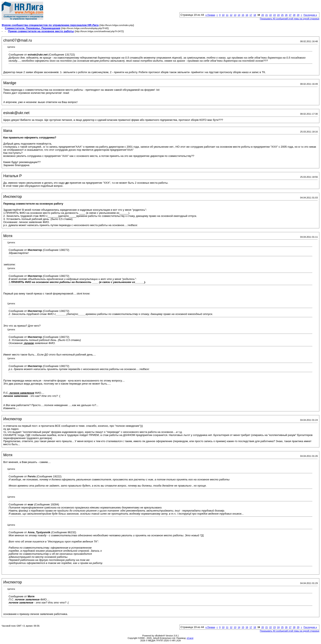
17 (251, 15)
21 (267, 15)
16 (247, 15)
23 (274, 15)
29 (298, 15)
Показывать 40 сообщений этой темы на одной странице (290, 19)
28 (294, 15)
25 (282, 15)
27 (290, 15)
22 (270, 15)
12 (231, 15)
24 (278, 15)
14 (239, 15)
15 (243, 15)
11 (227, 15)
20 (263, 15)
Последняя (310, 15)
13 (235, 15)
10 (223, 15)
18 (255, 15)
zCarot (190, 638)
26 (286, 15)
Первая (210, 15)
